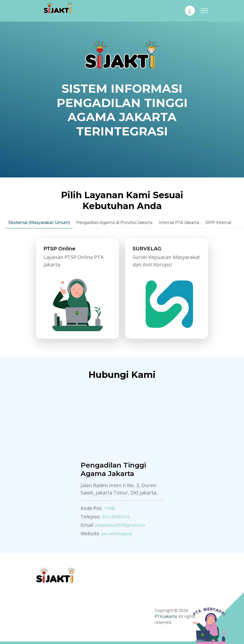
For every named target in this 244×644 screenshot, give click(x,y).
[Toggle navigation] (204, 11)
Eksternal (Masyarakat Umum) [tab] (39, 223)
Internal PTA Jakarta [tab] (179, 223)
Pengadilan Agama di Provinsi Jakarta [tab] (114, 223)
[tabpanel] (122, 291)
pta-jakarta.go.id (117, 534)
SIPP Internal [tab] (218, 223)
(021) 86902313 (116, 517)
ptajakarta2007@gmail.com (120, 525)
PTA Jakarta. (166, 616)
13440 (109, 508)
